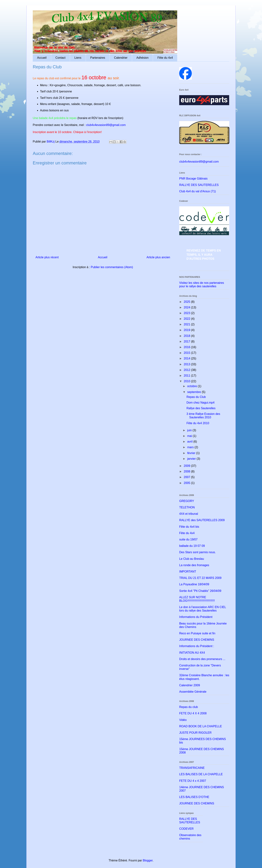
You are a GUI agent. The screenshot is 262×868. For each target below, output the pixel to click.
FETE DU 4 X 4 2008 (193, 713)
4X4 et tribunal (189, 514)
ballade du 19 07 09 (192, 546)
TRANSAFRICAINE (192, 768)
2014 (187, 358)
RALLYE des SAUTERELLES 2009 (202, 520)
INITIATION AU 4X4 (192, 653)
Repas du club (188, 707)
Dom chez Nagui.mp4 (201, 403)
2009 (187, 466)
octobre (192, 386)
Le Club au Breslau (192, 559)
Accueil (42, 58)
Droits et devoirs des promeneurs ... (202, 659)
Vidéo (183, 720)
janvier (192, 459)
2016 (187, 347)
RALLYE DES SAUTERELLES (199, 185)
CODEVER (186, 829)
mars (191, 447)
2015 (187, 353)
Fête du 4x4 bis (189, 527)
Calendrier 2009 (190, 685)
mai (190, 436)
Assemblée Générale (193, 692)
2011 (187, 376)
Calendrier (121, 58)
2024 (187, 307)
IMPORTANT (188, 572)
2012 (187, 370)
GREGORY (187, 501)
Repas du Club (196, 397)
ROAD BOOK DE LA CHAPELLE (201, 726)
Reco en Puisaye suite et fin (197, 633)
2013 (187, 364)
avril (190, 442)
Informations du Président (196, 617)
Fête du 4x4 (165, 58)
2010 (187, 381)
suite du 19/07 (188, 539)
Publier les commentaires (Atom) (112, 267)
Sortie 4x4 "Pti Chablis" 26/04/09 (200, 591)
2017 (187, 341)
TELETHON (187, 507)
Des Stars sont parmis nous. (198, 552)
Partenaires (98, 58)
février (192, 453)
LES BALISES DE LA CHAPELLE (201, 774)
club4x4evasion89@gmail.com (106, 125)
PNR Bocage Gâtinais (193, 179)
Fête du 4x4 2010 (198, 423)
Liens (78, 58)
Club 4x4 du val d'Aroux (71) (198, 191)
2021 (187, 324)
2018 (187, 336)
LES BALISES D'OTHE (194, 797)
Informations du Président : (197, 646)
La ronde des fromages (194, 565)
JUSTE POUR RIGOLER (195, 733)
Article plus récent (47, 257)
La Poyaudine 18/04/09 (194, 584)
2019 (187, 330)
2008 (187, 471)
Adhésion (143, 58)
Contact (60, 58)
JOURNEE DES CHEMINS (197, 640)
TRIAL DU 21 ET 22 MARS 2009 (200, 578)
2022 (187, 319)
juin (190, 430)
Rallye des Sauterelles (201, 408)
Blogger (148, 860)
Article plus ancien (158, 257)
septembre (194, 392)
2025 (187, 302)
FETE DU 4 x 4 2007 (193, 781)
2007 (187, 477)
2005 (187, 483)
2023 (187, 313)
